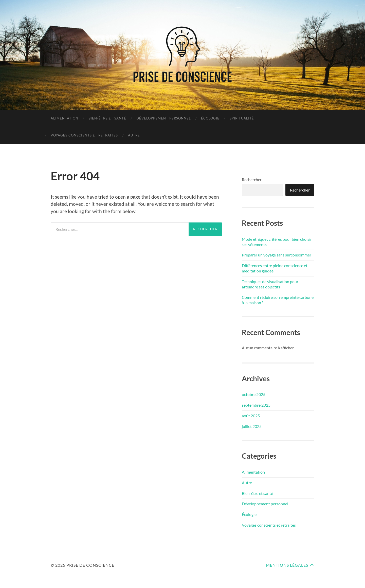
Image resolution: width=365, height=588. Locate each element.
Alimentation (65, 118)
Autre (134, 135)
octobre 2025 (254, 394)
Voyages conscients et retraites (84, 135)
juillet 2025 (252, 426)
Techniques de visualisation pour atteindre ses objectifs (270, 284)
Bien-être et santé (107, 118)
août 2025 (251, 416)
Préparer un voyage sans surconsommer (277, 255)
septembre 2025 (256, 405)
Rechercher (252, 179)
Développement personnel (164, 118)
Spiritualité (242, 118)
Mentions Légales (287, 565)
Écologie (210, 118)
